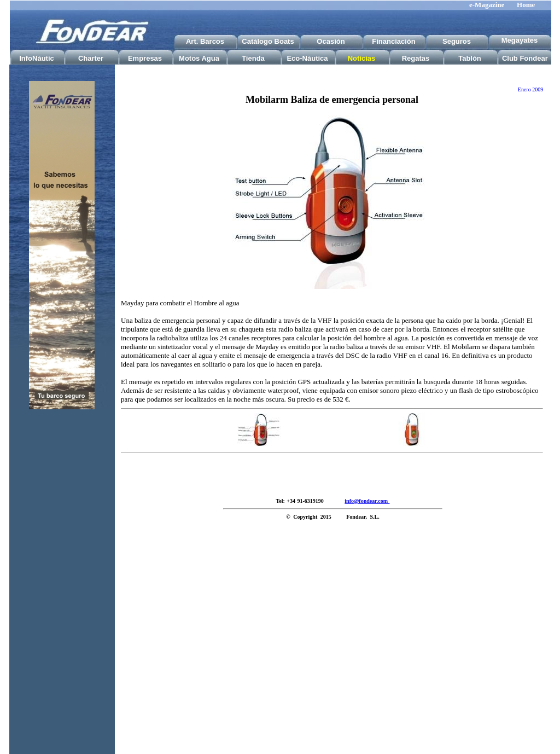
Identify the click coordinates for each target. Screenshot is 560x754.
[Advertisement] (62, 590)
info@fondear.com (367, 501)
